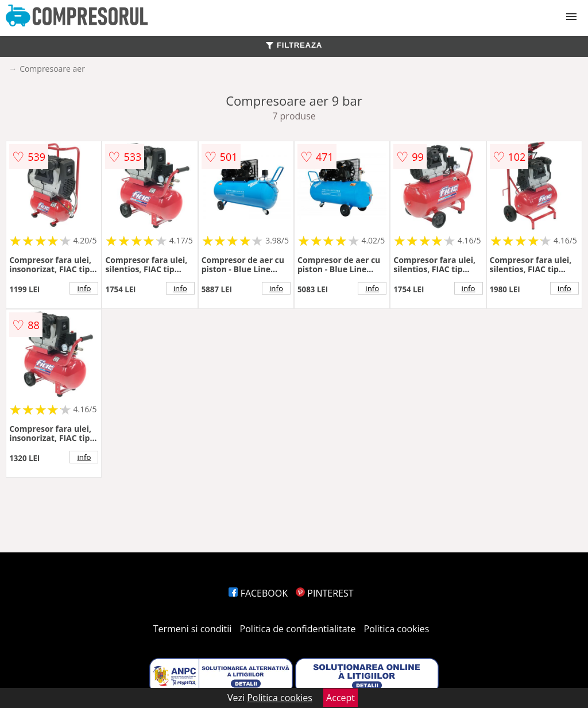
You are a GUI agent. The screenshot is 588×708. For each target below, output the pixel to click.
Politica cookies (397, 629)
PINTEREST (324, 593)
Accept (341, 698)
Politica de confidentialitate (298, 629)
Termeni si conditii (193, 629)
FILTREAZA (294, 45)
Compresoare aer (52, 69)
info (84, 288)
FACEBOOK (258, 593)
